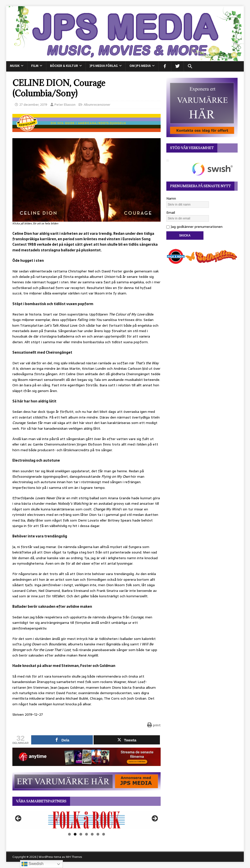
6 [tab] (98, 834)
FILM (35, 66)
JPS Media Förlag (104, 66)
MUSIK (15, 66)
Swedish (33, 864)
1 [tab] (69, 834)
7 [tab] (104, 834)
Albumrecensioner (97, 105)
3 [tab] (81, 834)
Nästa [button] (154, 819)
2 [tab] (75, 834)
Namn (171, 198)
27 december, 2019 (33, 105)
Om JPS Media (140, 66)
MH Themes (74, 857)
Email (171, 212)
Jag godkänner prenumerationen (194, 227)
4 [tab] (87, 834)
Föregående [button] (19, 819)
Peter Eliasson (65, 105)
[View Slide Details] (87, 820)
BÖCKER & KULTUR (64, 66)
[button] (190, 66)
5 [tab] (92, 834)
